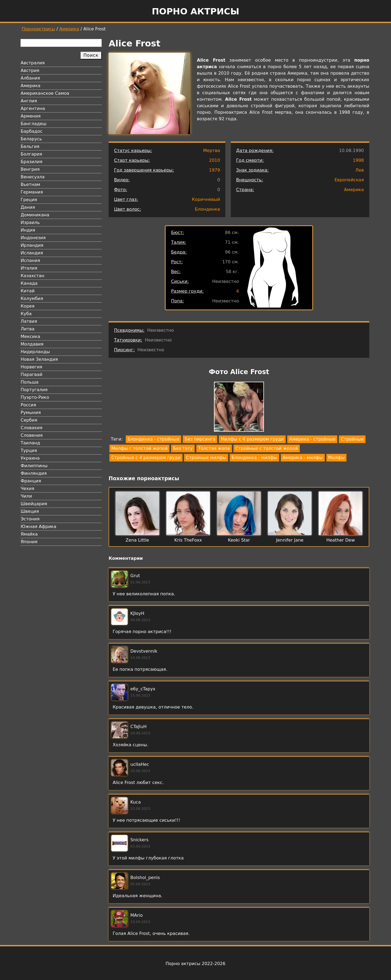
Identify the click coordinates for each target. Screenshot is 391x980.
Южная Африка (38, 527)
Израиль (30, 222)
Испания (30, 260)
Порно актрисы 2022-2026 (195, 964)
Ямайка (29, 534)
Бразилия (31, 162)
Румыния (31, 412)
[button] (239, 408)
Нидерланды (35, 352)
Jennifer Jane (290, 540)
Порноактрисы (38, 29)
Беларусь (31, 139)
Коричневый (206, 199)
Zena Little (137, 540)
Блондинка (208, 209)
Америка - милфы (303, 458)
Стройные (352, 439)
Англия (29, 101)
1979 (215, 170)
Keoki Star (239, 540)
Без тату (183, 448)
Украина (30, 458)
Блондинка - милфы (254, 458)
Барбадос (31, 131)
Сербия (29, 420)
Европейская (349, 180)
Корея (28, 306)
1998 (358, 160)
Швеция (30, 511)
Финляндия (34, 473)
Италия (29, 268)
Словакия (31, 428)
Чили (26, 496)
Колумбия (32, 298)
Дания (28, 207)
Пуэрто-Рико (35, 397)
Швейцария (34, 504)
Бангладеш (34, 124)
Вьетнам (30, 184)
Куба (26, 314)
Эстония (30, 519)
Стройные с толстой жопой (267, 448)
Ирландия (32, 245)
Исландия (32, 253)
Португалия (34, 390)
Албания (30, 78)
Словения (32, 435)
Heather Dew (341, 540)
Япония (29, 542)
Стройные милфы (206, 458)
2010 (215, 160)
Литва (28, 329)
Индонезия (33, 238)
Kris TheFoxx (188, 540)
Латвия (29, 321)
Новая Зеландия (39, 359)
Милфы (337, 458)
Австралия (33, 63)
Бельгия (30, 146)
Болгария (31, 154)
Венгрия (30, 169)
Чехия (27, 489)
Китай (28, 291)
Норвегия (31, 367)
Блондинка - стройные (153, 439)
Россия (28, 405)
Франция (31, 481)
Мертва (212, 151)
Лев (360, 170)
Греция (29, 200)
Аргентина (33, 108)
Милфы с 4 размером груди (252, 439)
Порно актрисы (195, 11)
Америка (69, 29)
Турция (29, 451)
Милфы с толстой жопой (139, 448)
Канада (29, 283)
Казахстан (32, 276)
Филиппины (34, 466)
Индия (28, 230)
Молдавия (32, 344)
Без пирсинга (200, 439)
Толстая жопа (214, 448)
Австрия (30, 70)
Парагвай (31, 374)
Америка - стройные (312, 439)
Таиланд (30, 443)
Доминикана (35, 215)
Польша (30, 382)
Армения (31, 116)
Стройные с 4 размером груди (146, 458)
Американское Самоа (45, 93)
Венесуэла (33, 177)
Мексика (30, 336)
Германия (32, 192)
